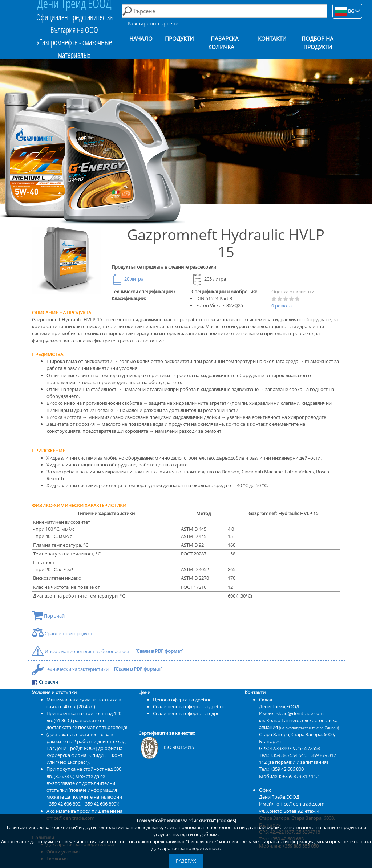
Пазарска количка (223, 43)
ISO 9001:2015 (166, 747)
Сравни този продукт (62, 633)
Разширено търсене (153, 23)
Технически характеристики (71, 669)
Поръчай (48, 616)
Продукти (179, 39)
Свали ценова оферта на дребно (189, 706)
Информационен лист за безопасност (81, 651)
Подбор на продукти (318, 43)
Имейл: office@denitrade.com (292, 804)
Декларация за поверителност (186, 848)
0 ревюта (282, 306)
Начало (141, 39)
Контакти (272, 39)
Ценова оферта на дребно (182, 700)
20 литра (128, 279)
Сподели (45, 682)
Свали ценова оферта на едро (186, 713)
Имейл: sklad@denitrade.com (291, 713)
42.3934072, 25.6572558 (295, 748)
